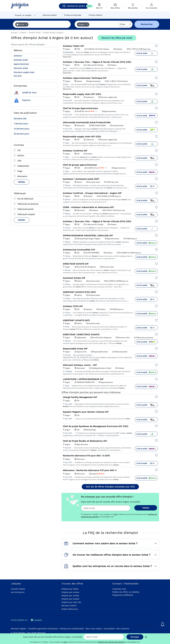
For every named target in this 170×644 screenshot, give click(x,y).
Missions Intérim (69, 606)
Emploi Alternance (70, 609)
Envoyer (135, 637)
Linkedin (36, 620)
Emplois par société (70, 596)
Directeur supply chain (24, 72)
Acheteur (18, 56)
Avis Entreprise (18, 592)
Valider (22, 182)
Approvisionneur (21, 64)
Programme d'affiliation (123, 595)
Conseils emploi (18, 589)
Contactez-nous (119, 589)
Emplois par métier (70, 589)
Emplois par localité (70, 599)
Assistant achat (21, 60)
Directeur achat (21, 68)
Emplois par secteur (71, 592)
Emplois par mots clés (71, 602)
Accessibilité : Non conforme (116, 629)
